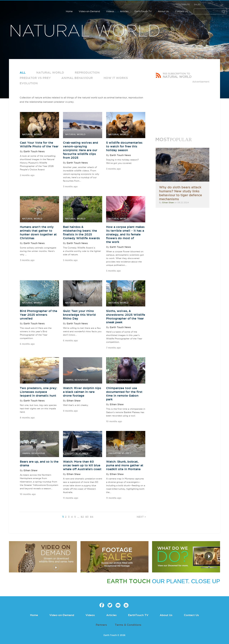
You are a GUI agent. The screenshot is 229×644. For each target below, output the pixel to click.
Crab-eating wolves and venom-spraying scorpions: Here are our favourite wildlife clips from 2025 (81, 150)
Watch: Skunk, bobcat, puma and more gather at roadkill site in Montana (125, 465)
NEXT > (141, 517)
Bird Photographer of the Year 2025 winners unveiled (39, 315)
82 (82, 517)
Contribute (183, 4)
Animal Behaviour (77, 78)
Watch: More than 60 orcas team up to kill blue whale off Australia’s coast (82, 465)
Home (69, 11)
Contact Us (181, 11)
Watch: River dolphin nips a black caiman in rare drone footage (82, 392)
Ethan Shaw (74, 401)
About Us (163, 11)
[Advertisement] (182, 106)
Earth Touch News (34, 151)
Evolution (29, 83)
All (23, 72)
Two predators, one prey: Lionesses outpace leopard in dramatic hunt (38, 392)
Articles (124, 11)
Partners (101, 625)
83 (87, 517)
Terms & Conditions (128, 625)
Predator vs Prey (35, 78)
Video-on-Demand (89, 11)
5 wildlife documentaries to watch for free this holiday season (124, 146)
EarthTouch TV (143, 11)
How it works (116, 78)
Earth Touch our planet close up (22, 9)
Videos (110, 11)
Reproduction (87, 72)
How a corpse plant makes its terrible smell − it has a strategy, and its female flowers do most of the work (125, 234)
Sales (197, 4)
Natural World (50, 72)
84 (92, 517)
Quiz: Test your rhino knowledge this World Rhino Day (79, 315)
